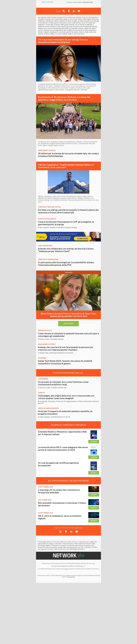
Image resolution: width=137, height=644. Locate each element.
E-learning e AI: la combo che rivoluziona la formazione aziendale (59, 491)
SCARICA (94, 442)
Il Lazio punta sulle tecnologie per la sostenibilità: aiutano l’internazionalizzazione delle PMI (66, 264)
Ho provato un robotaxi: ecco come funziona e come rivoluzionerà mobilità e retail (63, 383)
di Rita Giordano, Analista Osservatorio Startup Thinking (57, 227)
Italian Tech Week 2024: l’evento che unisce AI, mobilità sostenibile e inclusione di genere (65, 362)
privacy (66, 569)
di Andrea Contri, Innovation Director (51, 339)
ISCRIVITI (94, 495)
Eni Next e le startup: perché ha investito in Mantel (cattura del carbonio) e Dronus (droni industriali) (68, 211)
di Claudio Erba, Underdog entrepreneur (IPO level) (56, 353)
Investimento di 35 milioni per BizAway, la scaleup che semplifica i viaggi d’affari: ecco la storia (64, 98)
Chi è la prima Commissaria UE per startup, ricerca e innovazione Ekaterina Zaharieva (63, 41)
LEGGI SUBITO (68, 324)
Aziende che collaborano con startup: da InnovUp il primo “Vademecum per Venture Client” (66, 250)
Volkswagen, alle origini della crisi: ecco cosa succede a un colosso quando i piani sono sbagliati (66, 397)
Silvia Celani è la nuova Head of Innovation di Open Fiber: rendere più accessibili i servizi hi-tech (69, 315)
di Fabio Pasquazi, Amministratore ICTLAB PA (54, 417)
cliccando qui (71, 577)
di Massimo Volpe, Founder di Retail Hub (52, 388)
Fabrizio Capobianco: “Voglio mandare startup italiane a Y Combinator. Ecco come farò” (66, 166)
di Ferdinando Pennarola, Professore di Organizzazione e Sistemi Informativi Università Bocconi (68, 402)
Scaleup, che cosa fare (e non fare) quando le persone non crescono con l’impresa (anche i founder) (65, 348)
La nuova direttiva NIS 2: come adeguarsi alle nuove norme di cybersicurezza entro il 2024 (63, 449)
